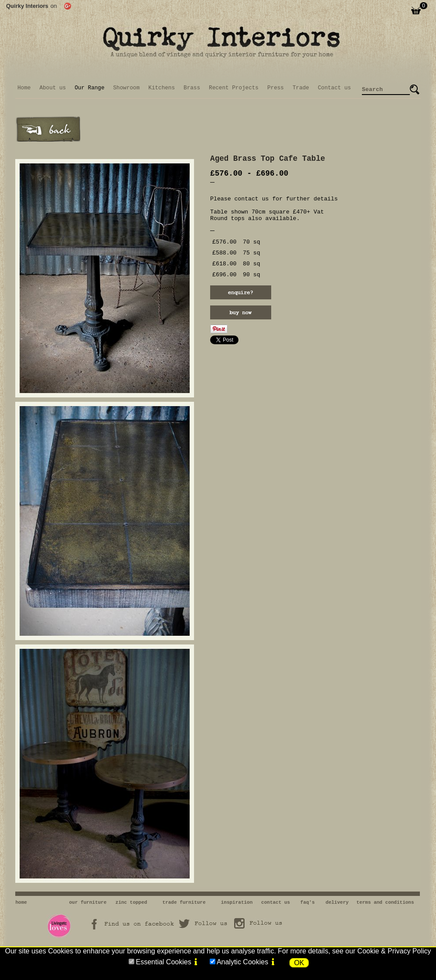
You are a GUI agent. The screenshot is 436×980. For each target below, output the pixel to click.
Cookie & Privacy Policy (394, 951)
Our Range (89, 88)
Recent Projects (234, 88)
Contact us (334, 88)
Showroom (127, 88)
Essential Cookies (163, 962)
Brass (192, 88)
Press (276, 88)
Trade (301, 88)
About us (53, 88)
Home (24, 88)
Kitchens (162, 88)
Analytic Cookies (242, 962)
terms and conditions (385, 902)
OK (299, 963)
